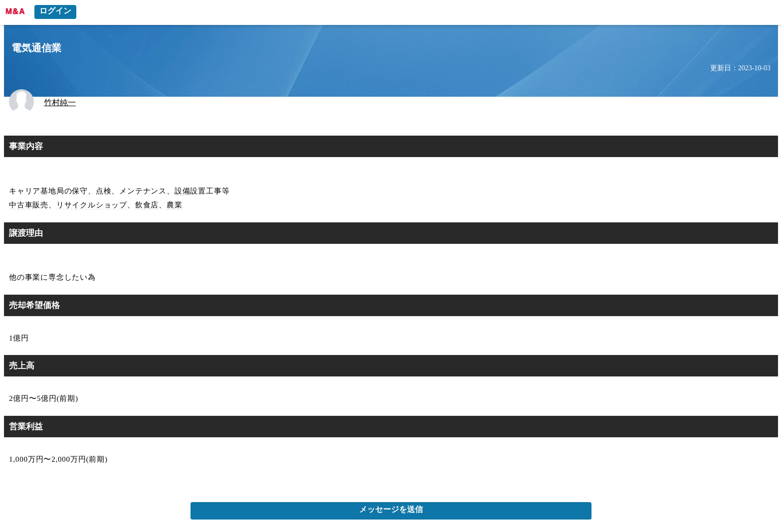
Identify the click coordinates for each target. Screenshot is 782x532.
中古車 (21, 205)
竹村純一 (60, 102)
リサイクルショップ (92, 205)
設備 (183, 191)
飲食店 (147, 205)
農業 (175, 205)
